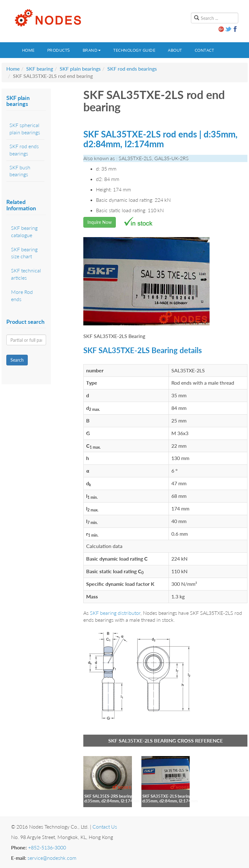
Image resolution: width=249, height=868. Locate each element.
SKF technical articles (26, 274)
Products (59, 50)
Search (17, 360)
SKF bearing (40, 69)
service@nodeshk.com (52, 858)
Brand (92, 50)
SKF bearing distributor (115, 613)
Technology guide (134, 50)
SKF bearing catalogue (24, 231)
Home (28, 50)
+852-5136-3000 (47, 847)
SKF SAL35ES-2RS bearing (108, 796)
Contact (205, 50)
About (175, 50)
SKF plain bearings (80, 69)
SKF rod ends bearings (132, 69)
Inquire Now (100, 222)
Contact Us (105, 827)
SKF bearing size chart (24, 253)
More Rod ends (22, 295)
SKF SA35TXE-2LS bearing (167, 796)
